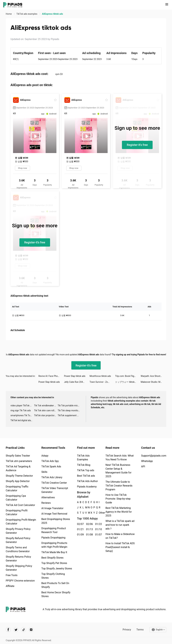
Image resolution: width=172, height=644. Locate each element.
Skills (44, 472)
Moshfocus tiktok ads (100, 376)
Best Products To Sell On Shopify (55, 585)
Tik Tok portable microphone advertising (69, 406)
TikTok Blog (84, 465)
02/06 (89, 524)
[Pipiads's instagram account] (31, 630)
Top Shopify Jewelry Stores (57, 569)
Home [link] (9, 14)
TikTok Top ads (86, 470)
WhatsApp (147, 461)
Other (99, 513)
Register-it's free (137, 145)
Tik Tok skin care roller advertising (46, 410)
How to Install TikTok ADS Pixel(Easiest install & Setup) (120, 547)
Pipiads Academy (87, 487)
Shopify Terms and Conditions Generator (18, 549)
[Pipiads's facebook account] (8, 630)
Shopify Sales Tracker (18, 456)
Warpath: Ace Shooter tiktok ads (153, 376)
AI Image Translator (52, 508)
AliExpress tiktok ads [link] (52, 14)
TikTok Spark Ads (51, 467)
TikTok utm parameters (19, 461)
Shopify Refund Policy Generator (18, 540)
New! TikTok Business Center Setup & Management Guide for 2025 (118, 471)
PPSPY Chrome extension (20, 581)
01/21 (80, 529)
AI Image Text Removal (54, 514)
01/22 (98, 524)
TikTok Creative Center (54, 483)
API (143, 467)
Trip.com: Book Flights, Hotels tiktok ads (128, 376)
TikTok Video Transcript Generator (55, 490)
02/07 (80, 524)
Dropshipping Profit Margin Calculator (21, 522)
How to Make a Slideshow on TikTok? (120, 536)
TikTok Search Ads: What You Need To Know (119, 458)
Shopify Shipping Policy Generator (19, 568)
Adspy (45, 456)
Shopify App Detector (18, 481)
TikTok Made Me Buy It (54, 552)
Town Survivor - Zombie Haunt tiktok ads (102, 382)
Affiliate (10, 586)
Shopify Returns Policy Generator (18, 559)
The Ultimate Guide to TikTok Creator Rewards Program (119, 486)
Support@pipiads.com (154, 456)
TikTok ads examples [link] (27, 14)
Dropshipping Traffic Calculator (17, 488)
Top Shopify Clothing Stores (53, 576)
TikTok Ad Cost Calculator (20, 505)
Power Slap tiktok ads (75, 376)
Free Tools (12, 575)
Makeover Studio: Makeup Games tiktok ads (153, 382)
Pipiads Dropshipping (53, 538)
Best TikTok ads (86, 476)
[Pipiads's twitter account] (16, 630)
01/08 (89, 535)
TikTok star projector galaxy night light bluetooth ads (46, 415)
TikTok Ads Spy (50, 461)
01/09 (80, 535)
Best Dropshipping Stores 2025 (56, 521)
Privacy (127, 630)
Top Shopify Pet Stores (54, 563)
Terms (140, 630)
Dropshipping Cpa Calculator (16, 498)
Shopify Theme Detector (19, 476)
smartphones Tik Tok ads (22, 415)
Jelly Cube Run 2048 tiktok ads (77, 382)
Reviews (46, 503)
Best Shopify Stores (52, 558)
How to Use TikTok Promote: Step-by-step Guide (118, 499)
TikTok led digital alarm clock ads (22, 420)
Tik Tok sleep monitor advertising (69, 410)
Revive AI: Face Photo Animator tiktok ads (51, 376)
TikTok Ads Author (87, 481)
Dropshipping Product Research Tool (54, 530)
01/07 (98, 535)
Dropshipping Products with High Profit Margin (54, 545)
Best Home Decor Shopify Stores (56, 594)
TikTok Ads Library (52, 477)
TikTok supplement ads (69, 415)
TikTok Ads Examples (83, 458)
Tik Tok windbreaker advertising (46, 406)
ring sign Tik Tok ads (21, 410)
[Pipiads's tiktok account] (24, 630)
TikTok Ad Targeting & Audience (18, 468)
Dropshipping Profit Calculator (17, 512)
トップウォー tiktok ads (127, 382)
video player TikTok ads (22, 406)
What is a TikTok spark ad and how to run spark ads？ (120, 525)
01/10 (98, 529)
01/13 (89, 529)
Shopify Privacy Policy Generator (18, 531)
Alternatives (48, 497)
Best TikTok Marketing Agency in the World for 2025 (119, 512)
